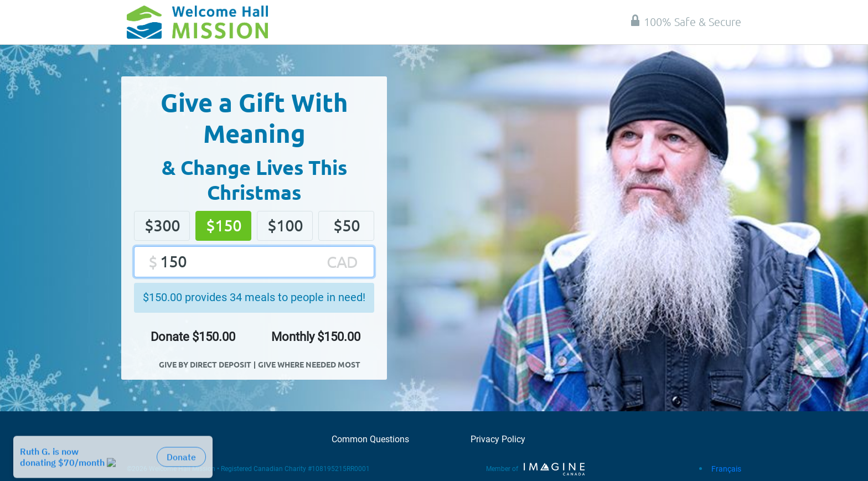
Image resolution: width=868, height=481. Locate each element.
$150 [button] (224, 226)
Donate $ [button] (193, 337)
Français (726, 469)
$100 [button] (285, 226)
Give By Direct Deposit (205, 364)
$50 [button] (347, 226)
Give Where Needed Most (309, 364)
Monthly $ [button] (316, 337)
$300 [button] (162, 226)
